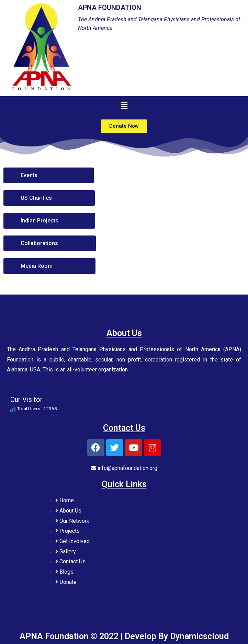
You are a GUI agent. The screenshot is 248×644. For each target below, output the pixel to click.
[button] (124, 126)
